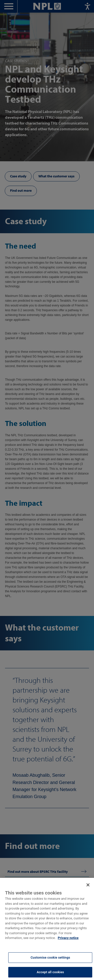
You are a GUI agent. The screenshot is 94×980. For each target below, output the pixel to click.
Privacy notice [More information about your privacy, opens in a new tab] (68, 942)
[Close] (88, 889)
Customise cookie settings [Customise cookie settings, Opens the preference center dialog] (50, 962)
